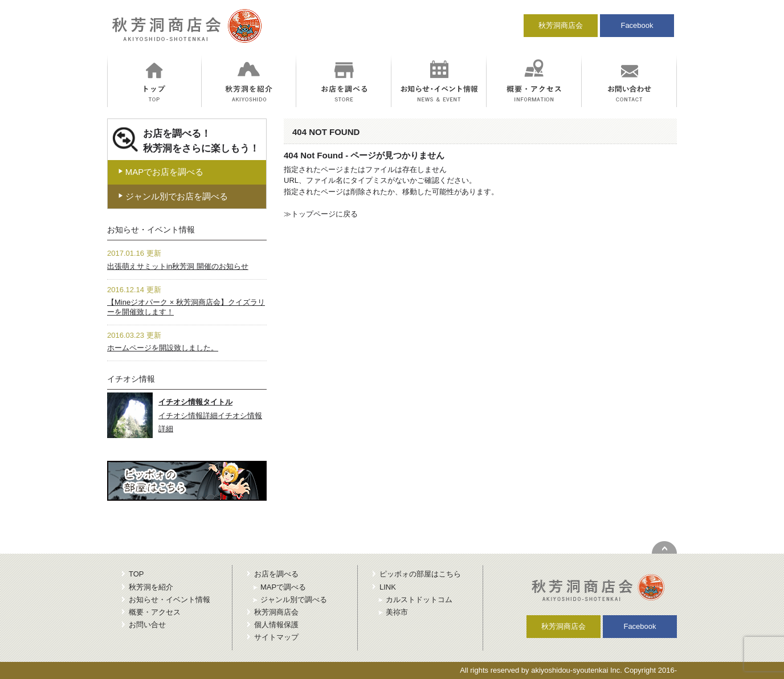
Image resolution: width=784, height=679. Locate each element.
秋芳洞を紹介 (151, 587)
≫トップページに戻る (321, 214)
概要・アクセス (155, 612)
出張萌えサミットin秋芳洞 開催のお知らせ (178, 266)
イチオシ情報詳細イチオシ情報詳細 (210, 415)
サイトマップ (276, 637)
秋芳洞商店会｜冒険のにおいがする (185, 31)
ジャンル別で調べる (294, 600)
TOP (136, 574)
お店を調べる (276, 574)
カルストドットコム (419, 600)
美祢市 (397, 612)
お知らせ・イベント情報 (170, 600)
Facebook (637, 25)
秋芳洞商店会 (561, 25)
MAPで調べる (283, 587)
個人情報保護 (276, 625)
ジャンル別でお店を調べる (173, 196)
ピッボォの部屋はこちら (420, 574)
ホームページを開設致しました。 (163, 348)
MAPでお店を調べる (161, 172)
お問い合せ (147, 625)
